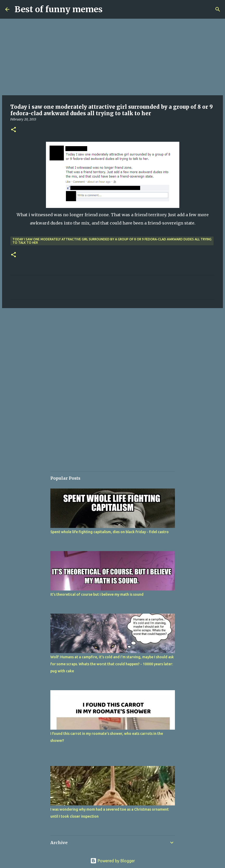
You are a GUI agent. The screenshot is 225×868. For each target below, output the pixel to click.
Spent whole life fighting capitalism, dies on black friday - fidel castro (110, 532)
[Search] (218, 9)
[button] (13, 130)
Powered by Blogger (113, 861)
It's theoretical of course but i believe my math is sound (97, 594)
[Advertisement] (112, 57)
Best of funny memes (59, 9)
